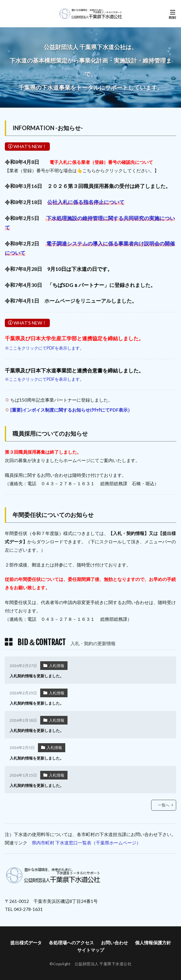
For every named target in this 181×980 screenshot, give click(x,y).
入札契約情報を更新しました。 (37, 676)
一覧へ (164, 805)
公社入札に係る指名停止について (86, 202)
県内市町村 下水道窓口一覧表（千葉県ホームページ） (86, 843)
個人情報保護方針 (153, 943)
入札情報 (57, 666)
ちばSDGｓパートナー (78, 285)
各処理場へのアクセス (71, 943)
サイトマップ (91, 950)
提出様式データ (26, 943)
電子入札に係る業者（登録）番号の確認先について (101, 162)
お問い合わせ (114, 943)
